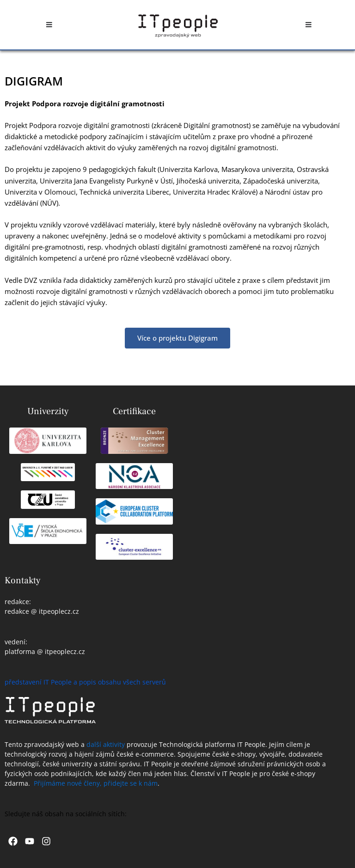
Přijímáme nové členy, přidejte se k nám (96, 783)
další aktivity (106, 744)
